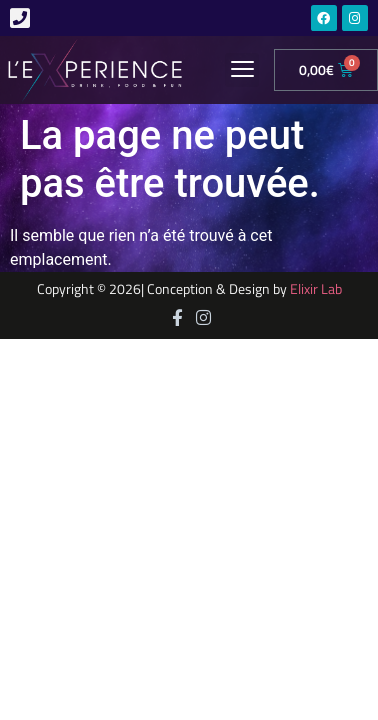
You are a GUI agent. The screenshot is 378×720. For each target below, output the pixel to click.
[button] (242, 70)
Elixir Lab (316, 289)
